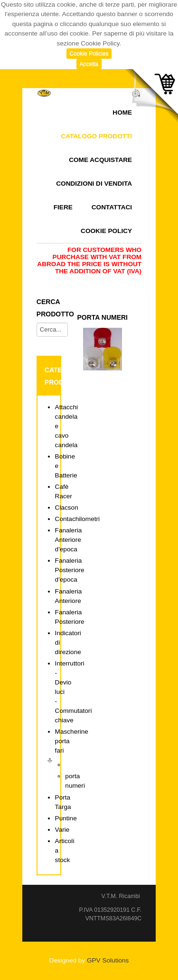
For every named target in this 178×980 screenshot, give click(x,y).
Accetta (89, 64)
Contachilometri (77, 519)
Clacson (67, 508)
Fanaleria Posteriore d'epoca (70, 570)
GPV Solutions (108, 960)
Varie (62, 830)
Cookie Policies (89, 54)
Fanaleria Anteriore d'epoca (69, 540)
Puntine (66, 818)
